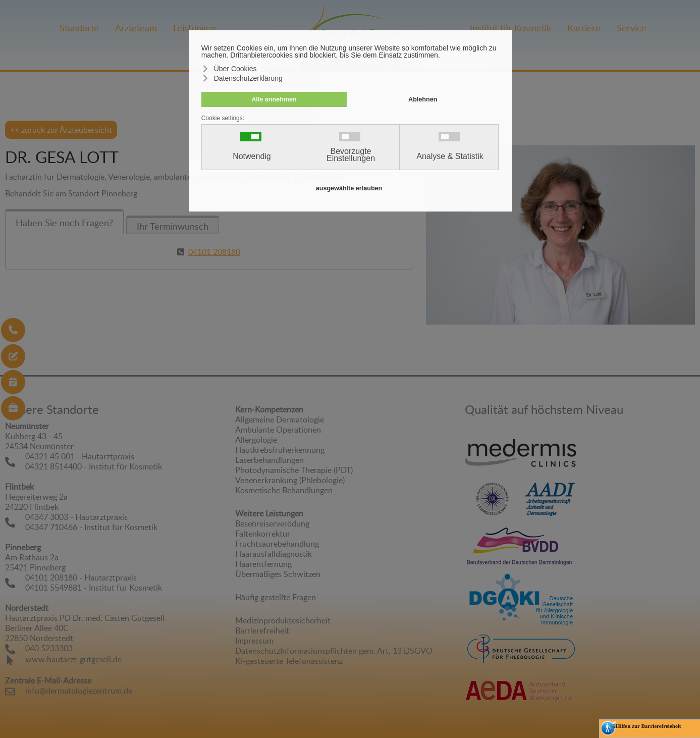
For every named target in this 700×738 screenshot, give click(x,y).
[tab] (64, 222)
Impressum (254, 641)
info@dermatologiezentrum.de (79, 691)
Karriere (584, 28)
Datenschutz (258, 651)
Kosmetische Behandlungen (284, 490)
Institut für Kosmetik (510, 28)
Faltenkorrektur (263, 534)
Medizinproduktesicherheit (283, 620)
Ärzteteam (136, 28)
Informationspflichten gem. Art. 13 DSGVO (356, 651)
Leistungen (195, 28)
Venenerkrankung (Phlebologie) (290, 480)
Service (632, 28)
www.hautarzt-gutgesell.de (73, 659)
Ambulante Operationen (278, 430)
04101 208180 (214, 252)
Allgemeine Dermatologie (280, 419)
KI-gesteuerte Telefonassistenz (289, 661)
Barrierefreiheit (262, 630)
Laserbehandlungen (270, 460)
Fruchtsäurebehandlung (277, 544)
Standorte (79, 28)
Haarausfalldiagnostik (274, 554)
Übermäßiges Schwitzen (278, 574)
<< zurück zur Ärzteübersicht (61, 130)
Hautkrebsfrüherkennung (280, 450)
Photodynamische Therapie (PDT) (294, 470)
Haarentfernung (263, 564)
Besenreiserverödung (272, 523)
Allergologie (256, 440)
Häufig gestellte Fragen (276, 597)
